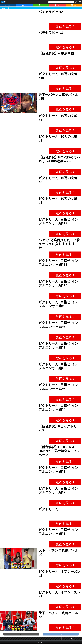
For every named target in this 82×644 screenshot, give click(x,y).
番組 (24, 5)
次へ (61, 634)
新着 (8, 5)
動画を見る (64, 26)
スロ (41, 5)
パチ (57, 5)
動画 (73, 5)
